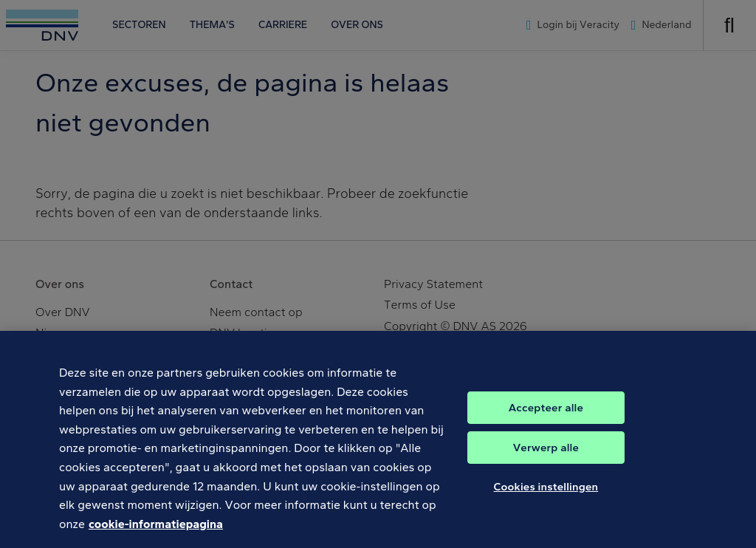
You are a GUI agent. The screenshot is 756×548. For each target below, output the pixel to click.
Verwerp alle (546, 453)
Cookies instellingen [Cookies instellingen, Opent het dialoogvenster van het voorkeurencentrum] (546, 492)
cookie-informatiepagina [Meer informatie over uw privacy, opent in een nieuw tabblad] (156, 529)
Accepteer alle (546, 413)
